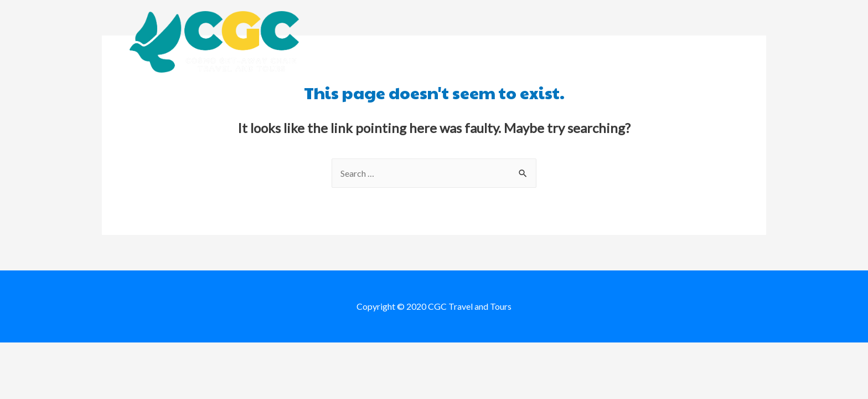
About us (455, 42)
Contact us (710, 42)
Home (401, 42)
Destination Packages (610, 42)
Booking (516, 42)
